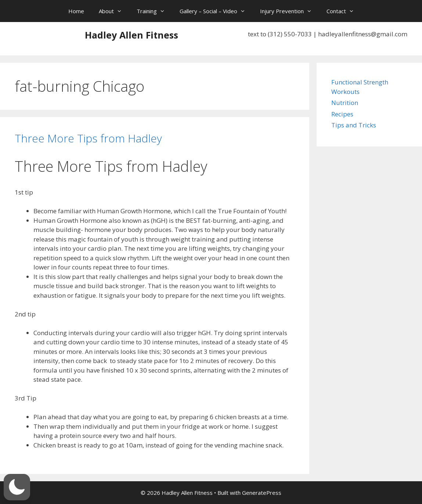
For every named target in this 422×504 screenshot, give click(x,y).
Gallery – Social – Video (216, 11)
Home (76, 11)
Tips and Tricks (354, 125)
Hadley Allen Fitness (131, 35)
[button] (17, 487)
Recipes (342, 114)
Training (154, 11)
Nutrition (345, 103)
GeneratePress (262, 493)
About (114, 11)
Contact (344, 11)
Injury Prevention (290, 11)
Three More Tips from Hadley (88, 138)
